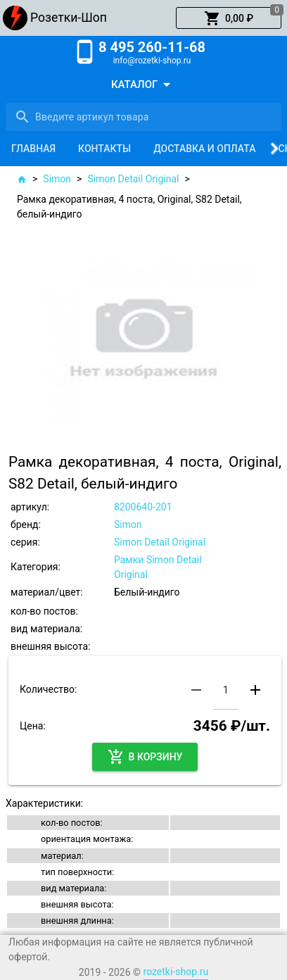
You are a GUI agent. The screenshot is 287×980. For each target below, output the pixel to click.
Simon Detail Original (133, 179)
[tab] (33, 149)
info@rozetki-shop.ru (152, 61)
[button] (229, 18)
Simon (57, 179)
